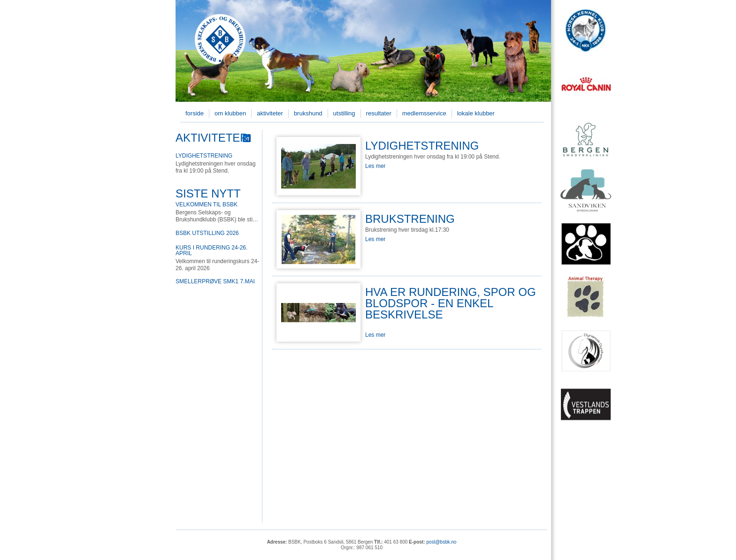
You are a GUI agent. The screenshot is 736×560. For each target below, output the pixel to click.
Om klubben (230, 113)
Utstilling (344, 113)
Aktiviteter (270, 113)
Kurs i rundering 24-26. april (211, 250)
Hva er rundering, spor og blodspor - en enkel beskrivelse (451, 303)
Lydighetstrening (204, 156)
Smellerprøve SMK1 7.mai (215, 281)
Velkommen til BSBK (207, 204)
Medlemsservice (424, 113)
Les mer (375, 166)
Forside (195, 113)
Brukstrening (410, 219)
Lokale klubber (476, 113)
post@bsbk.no (441, 542)
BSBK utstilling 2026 (207, 233)
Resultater (379, 113)
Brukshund (308, 113)
